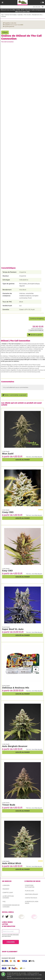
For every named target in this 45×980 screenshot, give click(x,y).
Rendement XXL (37, 15)
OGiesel (4, 17)
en (39, 7)
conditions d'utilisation (30, 886)
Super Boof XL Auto (13, 629)
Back (5, 32)
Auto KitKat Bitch (12, 863)
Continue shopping (37, 319)
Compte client (8, 892)
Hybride (20, 15)
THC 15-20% (27, 15)
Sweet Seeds (6, 686)
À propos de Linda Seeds (32, 902)
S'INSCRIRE (11, 942)
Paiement (6, 889)
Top (2, 15)
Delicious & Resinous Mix (16, 688)
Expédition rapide (8, 965)
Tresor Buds (9, 805)
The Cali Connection (7, 42)
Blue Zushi (8, 454)
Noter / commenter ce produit (14, 395)
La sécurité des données (8, 897)
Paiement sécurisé (8, 958)
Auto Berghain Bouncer (15, 746)
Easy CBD (7, 571)
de (34, 7)
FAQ (4, 901)
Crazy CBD (8, 512)
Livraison (6, 885)
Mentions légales (31, 894)
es (36, 7)
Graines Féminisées (11, 15)
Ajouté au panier (35, 335)
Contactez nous (31, 898)
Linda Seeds (6, 861)
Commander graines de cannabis (11, 906)
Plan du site (29, 891)
